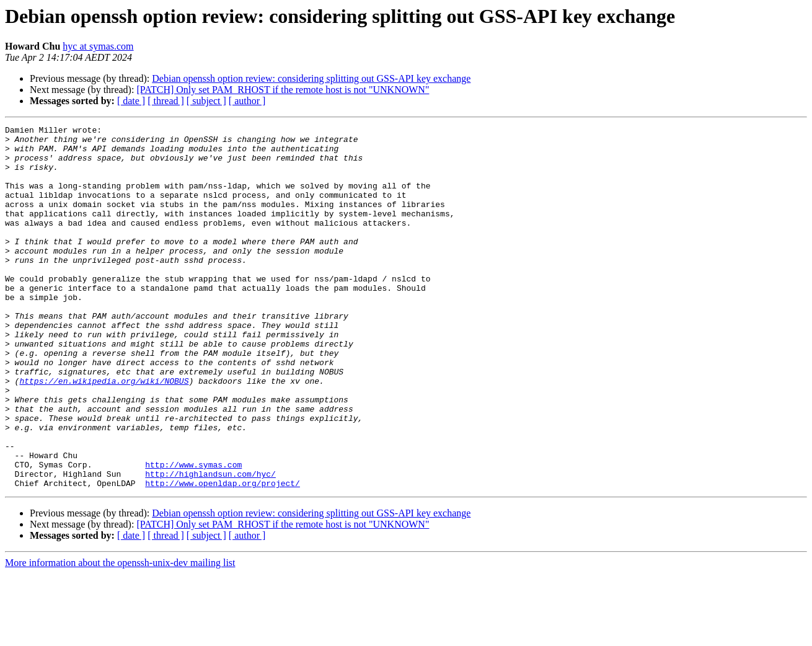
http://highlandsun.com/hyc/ (210, 544)
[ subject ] (206, 101)
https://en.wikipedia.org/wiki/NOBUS (104, 433)
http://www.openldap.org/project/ (223, 555)
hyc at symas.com (98, 46)
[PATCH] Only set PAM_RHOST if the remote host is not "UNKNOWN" (283, 90)
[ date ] (131, 101)
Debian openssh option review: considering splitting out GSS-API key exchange (311, 78)
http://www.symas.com (193, 533)
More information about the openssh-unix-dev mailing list (120, 635)
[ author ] (247, 101)
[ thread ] (166, 101)
